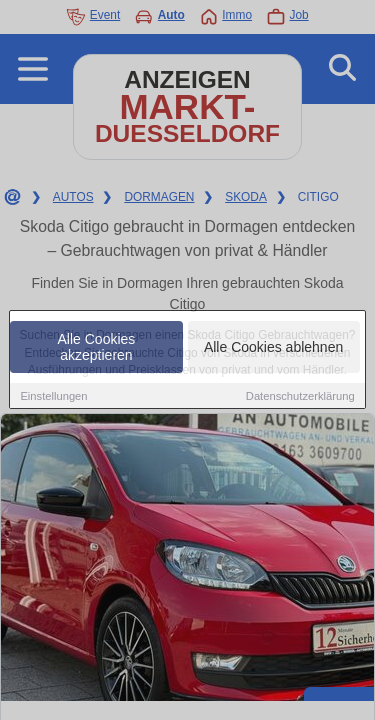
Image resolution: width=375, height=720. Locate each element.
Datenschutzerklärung (300, 397)
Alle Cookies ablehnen (273, 348)
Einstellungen (53, 397)
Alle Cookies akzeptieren (97, 348)
